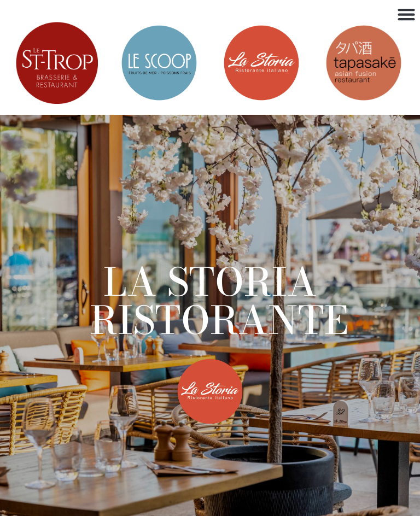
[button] (406, 14)
